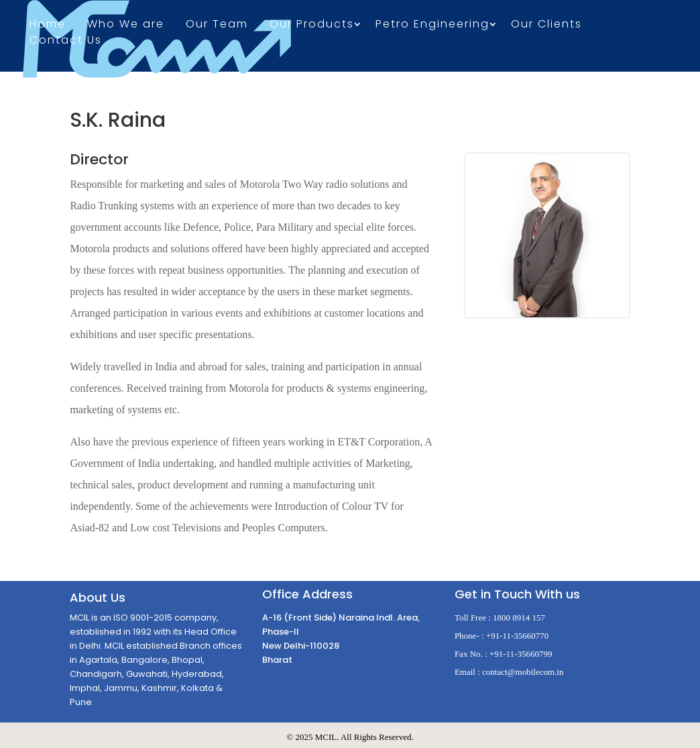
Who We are (126, 25)
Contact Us (66, 42)
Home (48, 25)
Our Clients (546, 25)
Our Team (217, 25)
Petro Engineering (432, 25)
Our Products (312, 25)
